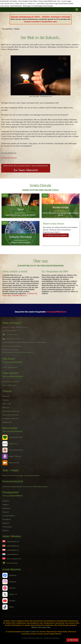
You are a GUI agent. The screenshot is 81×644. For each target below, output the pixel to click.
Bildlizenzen (7, 422)
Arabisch (6, 501)
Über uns (6, 408)
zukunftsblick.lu (13, 554)
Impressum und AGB (10, 415)
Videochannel (14, 463)
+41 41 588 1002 (11, 335)
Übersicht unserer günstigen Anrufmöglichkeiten (21, 476)
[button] (77, 9)
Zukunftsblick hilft (16, 437)
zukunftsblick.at (13, 550)
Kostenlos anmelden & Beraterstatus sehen (41, 22)
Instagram (13, 582)
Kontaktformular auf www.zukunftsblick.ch (18, 352)
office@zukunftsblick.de (13, 346)
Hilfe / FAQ (7, 404)
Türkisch (6, 531)
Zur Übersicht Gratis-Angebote (56, 235)
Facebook (13, 575)
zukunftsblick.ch (13, 542)
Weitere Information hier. (41, 627)
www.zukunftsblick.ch (56, 312)
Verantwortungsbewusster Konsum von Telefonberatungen (25, 487)
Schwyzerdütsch (9, 516)
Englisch (6, 505)
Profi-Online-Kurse (10, 385)
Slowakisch (7, 519)
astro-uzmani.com (14, 559)
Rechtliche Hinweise (9, 158)
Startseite (6, 396)
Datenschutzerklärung (11, 411)
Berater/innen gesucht (11, 382)
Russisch (6, 512)
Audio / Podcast (15, 456)
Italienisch (6, 508)
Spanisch (6, 523)
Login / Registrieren (10, 367)
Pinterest (12, 588)
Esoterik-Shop (12, 563)
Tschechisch (7, 527)
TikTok (11, 607)
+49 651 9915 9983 (12, 339)
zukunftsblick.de (13, 546)
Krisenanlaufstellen (16, 450)
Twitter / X (13, 594)
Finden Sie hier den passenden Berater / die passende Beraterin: (26, 168)
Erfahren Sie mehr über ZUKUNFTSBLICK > (20, 295)
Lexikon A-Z (13, 444)
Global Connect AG (32, 632)
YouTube (12, 601)
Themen (6, 400)
